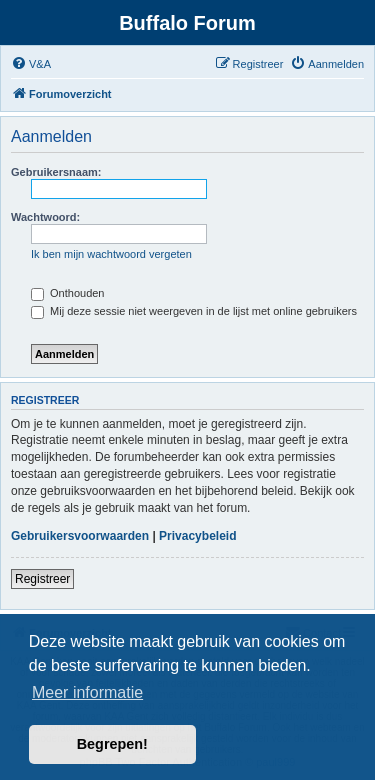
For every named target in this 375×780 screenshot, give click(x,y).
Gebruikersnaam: (56, 172)
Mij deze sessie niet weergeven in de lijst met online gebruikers (194, 311)
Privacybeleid (197, 536)
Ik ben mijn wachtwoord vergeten (111, 254)
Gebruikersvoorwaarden (80, 536)
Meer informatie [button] (87, 692)
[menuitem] (31, 64)
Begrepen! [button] (112, 744)
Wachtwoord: (45, 217)
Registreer (42, 579)
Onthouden (68, 293)
